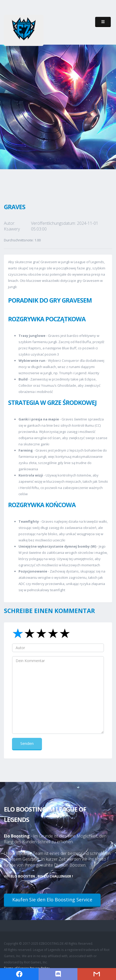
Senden (27, 743)
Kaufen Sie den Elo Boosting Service (52, 900)
